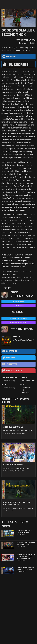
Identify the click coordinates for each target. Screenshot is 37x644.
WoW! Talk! (18, 337)
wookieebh (19, 305)
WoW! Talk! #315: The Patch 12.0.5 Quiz (24, 531)
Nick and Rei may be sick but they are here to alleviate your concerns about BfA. (18, 49)
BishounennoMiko (20, 319)
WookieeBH (20, 301)
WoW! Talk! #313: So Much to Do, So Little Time (26, 568)
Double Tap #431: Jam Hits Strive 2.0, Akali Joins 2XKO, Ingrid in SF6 (26, 557)
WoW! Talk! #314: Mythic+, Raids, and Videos (26, 543)
